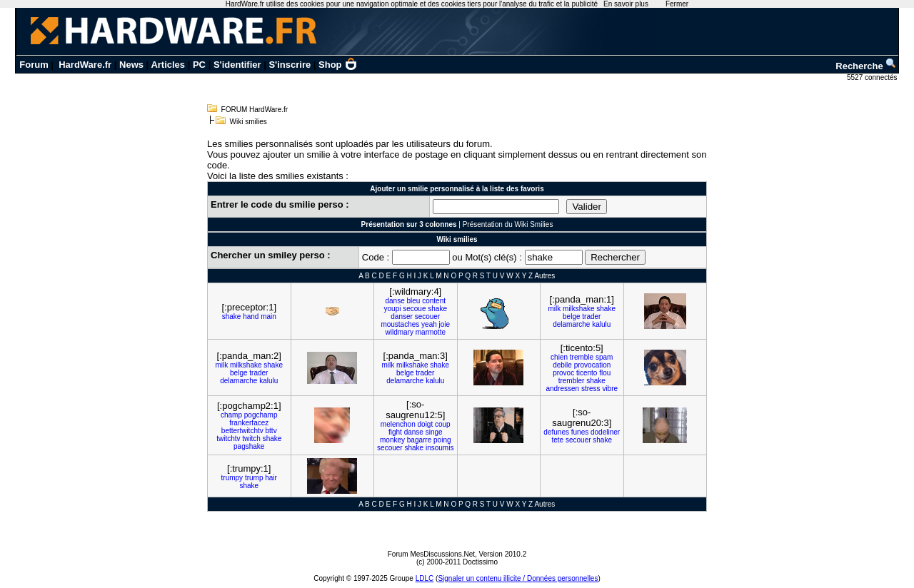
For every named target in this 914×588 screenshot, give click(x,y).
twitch (251, 439)
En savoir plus (626, 4)
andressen (562, 389)
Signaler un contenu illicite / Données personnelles (518, 578)
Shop (338, 65)
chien (559, 357)
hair (271, 478)
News (131, 65)
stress (591, 389)
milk (555, 309)
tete (557, 440)
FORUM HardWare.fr (255, 110)
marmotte (431, 332)
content (434, 301)
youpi (393, 309)
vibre (610, 389)
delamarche (571, 324)
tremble (582, 357)
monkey (392, 440)
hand (251, 316)
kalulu (601, 324)
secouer (428, 316)
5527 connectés (873, 77)
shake (232, 316)
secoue (414, 309)
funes (580, 432)
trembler (572, 381)
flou (605, 373)
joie (445, 324)
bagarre (419, 440)
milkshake (578, 309)
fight (395, 432)
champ (231, 415)
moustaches (400, 324)
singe (434, 432)
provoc (563, 373)
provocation (593, 365)
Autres (544, 276)
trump (254, 478)
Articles (168, 65)
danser (402, 316)
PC (199, 65)
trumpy (232, 478)
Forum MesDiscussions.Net (431, 554)
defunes (556, 432)
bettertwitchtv (242, 431)
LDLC (425, 578)
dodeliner (605, 432)
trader (591, 316)
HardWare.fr (85, 65)
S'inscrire (290, 65)
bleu (414, 301)
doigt (426, 424)
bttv (271, 431)
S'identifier (237, 65)
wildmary (400, 332)
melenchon (398, 424)
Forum (34, 65)
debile (562, 365)
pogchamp (261, 415)
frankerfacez (249, 423)
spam (604, 357)
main (268, 316)
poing (442, 440)
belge (571, 316)
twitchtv (228, 439)
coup (443, 424)
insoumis (440, 448)
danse (395, 301)
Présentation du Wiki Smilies (508, 224)
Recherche (866, 66)
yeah (429, 324)
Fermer (677, 4)
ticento (587, 373)
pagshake (249, 446)
